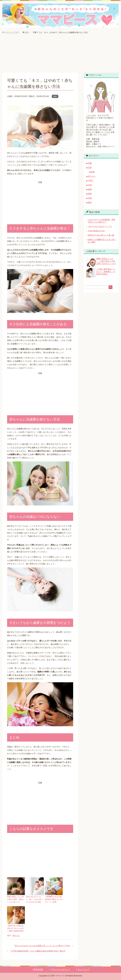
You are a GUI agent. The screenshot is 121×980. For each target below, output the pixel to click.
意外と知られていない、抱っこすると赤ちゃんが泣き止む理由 (34, 899)
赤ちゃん (16, 935)
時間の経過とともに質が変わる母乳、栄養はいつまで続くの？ (16, 899)
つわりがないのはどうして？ (100, 226)
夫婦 (90, 185)
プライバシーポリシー (60, 969)
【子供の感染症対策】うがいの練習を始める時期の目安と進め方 (38, 950)
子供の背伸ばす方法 (96, 231)
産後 (93, 172)
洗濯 (90, 198)
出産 (90, 168)
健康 (55, 96)
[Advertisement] (61, 55)
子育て (91, 181)
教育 (90, 202)
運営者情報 (38, 969)
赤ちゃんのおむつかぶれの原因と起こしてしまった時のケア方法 (42, 945)
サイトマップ (83, 969)
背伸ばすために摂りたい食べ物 (101, 235)
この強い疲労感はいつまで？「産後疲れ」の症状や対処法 (106, 272)
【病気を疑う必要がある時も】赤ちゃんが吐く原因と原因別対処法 (16, 928)
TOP (12, 32)
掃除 (90, 194)
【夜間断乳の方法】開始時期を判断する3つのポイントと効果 (53, 899)
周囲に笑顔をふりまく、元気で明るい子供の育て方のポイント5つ (106, 261)
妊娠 (90, 163)
